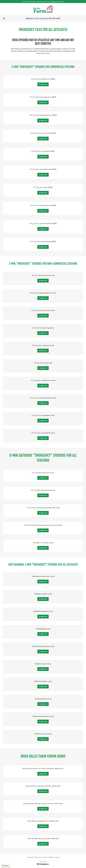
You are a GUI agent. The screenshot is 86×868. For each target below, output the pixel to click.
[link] (43, 9)
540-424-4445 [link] (54, 18)
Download (43, 84)
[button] (4, 18)
